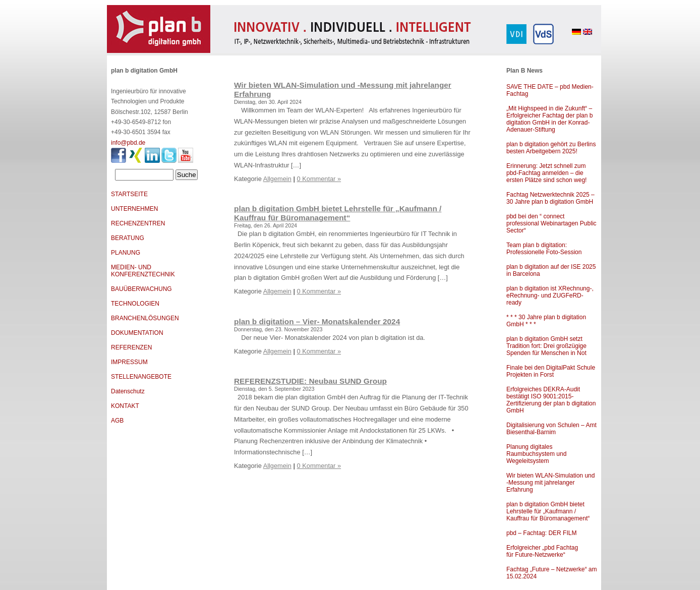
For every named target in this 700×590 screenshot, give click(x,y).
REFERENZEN (131, 347)
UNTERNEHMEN (134, 209)
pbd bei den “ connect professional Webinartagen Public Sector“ (551, 223)
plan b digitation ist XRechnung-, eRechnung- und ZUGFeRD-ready (550, 296)
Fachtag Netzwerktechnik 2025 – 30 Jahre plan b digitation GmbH (550, 198)
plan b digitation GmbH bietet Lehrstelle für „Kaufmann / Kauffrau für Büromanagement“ (548, 511)
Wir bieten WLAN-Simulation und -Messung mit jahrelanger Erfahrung (550, 483)
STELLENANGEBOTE (141, 377)
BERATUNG (128, 238)
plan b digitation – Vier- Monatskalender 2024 (317, 321)
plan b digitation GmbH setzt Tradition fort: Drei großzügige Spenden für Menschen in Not (546, 346)
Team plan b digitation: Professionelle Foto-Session (544, 249)
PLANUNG (126, 253)
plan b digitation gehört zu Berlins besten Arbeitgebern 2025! (551, 148)
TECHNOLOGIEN (135, 304)
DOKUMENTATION (137, 333)
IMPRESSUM (129, 362)
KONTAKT (125, 406)
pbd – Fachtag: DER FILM (541, 533)
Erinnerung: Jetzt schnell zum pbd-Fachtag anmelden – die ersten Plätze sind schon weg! (546, 173)
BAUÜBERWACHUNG (141, 289)
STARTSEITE (129, 194)
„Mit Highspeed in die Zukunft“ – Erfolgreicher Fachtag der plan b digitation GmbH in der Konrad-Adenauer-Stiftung (549, 119)
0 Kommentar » (319, 179)
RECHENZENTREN (138, 223)
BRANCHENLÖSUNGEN (145, 318)
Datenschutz (128, 391)
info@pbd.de (128, 143)
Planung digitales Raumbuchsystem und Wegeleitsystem (536, 454)
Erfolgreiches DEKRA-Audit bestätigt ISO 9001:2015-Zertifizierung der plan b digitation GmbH (551, 400)
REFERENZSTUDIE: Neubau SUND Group (310, 381)
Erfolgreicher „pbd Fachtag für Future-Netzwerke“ (542, 551)
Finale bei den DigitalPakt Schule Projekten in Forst (551, 371)
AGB (117, 421)
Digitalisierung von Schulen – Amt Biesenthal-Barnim (551, 429)
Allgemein (277, 179)
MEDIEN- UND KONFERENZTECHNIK (143, 271)
